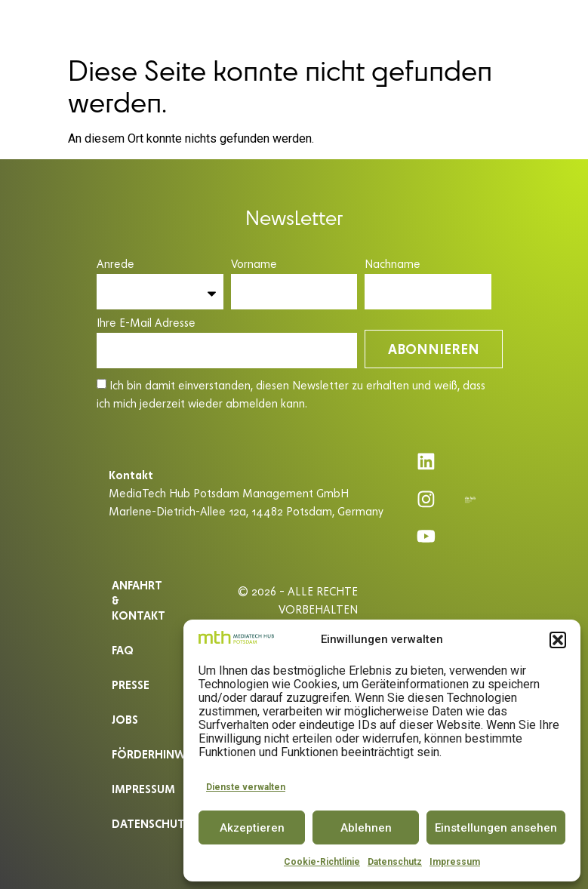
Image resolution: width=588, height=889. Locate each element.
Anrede (115, 265)
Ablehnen (366, 828)
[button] (558, 640)
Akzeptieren (252, 828)
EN (559, 24)
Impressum (455, 862)
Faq (123, 649)
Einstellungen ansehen (496, 828)
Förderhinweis (144, 754)
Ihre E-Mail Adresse (146, 323)
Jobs (125, 719)
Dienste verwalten (246, 787)
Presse (131, 684)
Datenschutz (395, 862)
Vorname (254, 265)
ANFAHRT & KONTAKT (139, 600)
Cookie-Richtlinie (322, 862)
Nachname (393, 265)
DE (532, 24)
